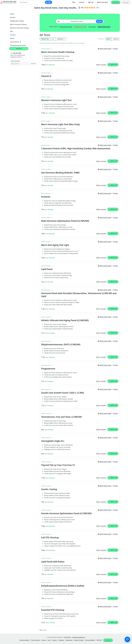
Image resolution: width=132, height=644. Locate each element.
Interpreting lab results (18, 45)
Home (12, 14)
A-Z (53, 39)
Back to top (43, 630)
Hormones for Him (66, 27)
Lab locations (16, 42)
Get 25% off (115, 2)
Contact (82, 2)
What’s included (101, 65)
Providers (101, 39)
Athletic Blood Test (104, 27)
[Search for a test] (59, 21)
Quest (108, 39)
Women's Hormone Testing (19, 28)
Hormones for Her (80, 27)
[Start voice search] (48, 2)
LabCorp (116, 39)
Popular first (45, 39)
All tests (13, 17)
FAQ (74, 2)
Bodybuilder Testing (17, 21)
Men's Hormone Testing (18, 24)
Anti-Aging (92, 27)
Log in (126, 2)
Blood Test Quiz (103, 2)
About (12, 38)
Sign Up (91, 2)
